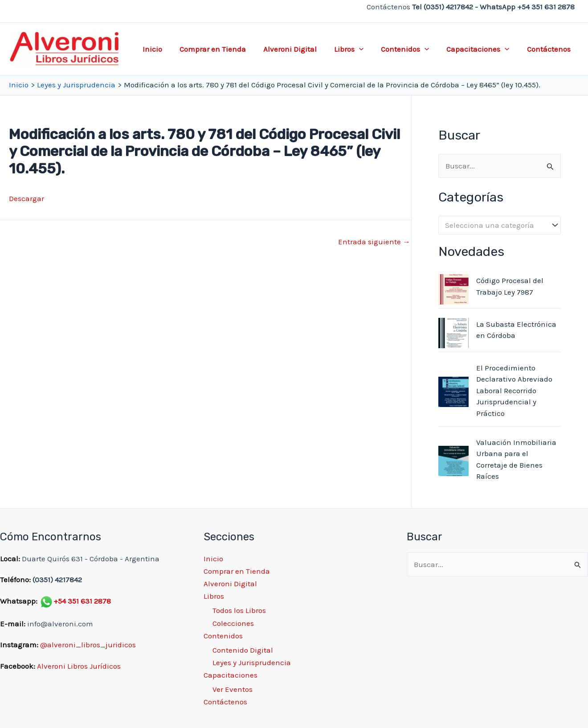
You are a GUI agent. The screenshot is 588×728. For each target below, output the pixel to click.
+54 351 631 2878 (82, 601)
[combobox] (500, 225)
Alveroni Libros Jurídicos (79, 666)
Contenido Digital (243, 650)
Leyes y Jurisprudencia (252, 662)
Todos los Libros (239, 610)
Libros (356, 49)
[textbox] (495, 225)
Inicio (167, 49)
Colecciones (233, 623)
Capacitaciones (481, 49)
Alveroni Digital (300, 49)
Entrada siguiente (374, 242)
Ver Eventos (233, 689)
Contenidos (411, 49)
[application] (367, 49)
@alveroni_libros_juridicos (88, 645)
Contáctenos (550, 49)
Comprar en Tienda (225, 49)
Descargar (27, 198)
